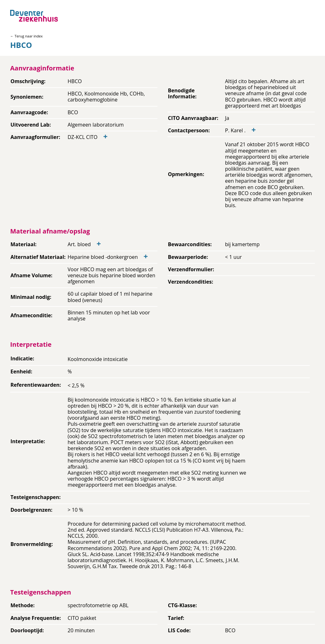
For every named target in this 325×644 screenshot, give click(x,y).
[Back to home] (34, 16)
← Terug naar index (26, 36)
